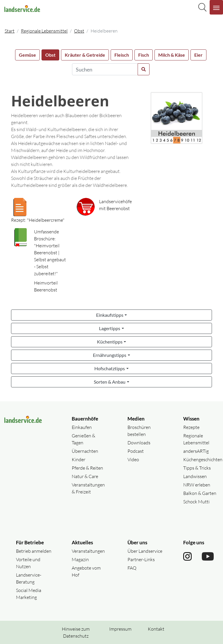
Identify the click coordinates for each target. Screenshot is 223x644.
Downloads (139, 443)
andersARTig (196, 451)
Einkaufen (82, 427)
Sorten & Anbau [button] (110, 382)
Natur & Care (85, 476)
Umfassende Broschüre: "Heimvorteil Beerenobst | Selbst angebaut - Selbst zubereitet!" (50, 253)
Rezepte (191, 427)
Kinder (79, 459)
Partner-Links (141, 559)
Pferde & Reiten (87, 468)
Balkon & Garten (200, 493)
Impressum (120, 629)
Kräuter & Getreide (85, 55)
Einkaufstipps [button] (110, 315)
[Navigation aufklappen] (216, 7)
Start (10, 31)
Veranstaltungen (88, 551)
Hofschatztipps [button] (110, 368)
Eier (198, 55)
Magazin (80, 559)
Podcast (136, 451)
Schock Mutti (196, 502)
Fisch (144, 55)
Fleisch (122, 55)
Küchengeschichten (203, 459)
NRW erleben (197, 485)
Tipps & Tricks (197, 468)
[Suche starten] (144, 69)
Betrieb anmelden (34, 551)
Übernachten (85, 451)
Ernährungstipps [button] (110, 355)
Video (133, 459)
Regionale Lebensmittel (44, 31)
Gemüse (27, 55)
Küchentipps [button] (110, 342)
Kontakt (156, 629)
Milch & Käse (172, 55)
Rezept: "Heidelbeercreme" (38, 220)
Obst (79, 31)
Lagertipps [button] (110, 328)
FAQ (132, 568)
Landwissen (195, 476)
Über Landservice (145, 551)
